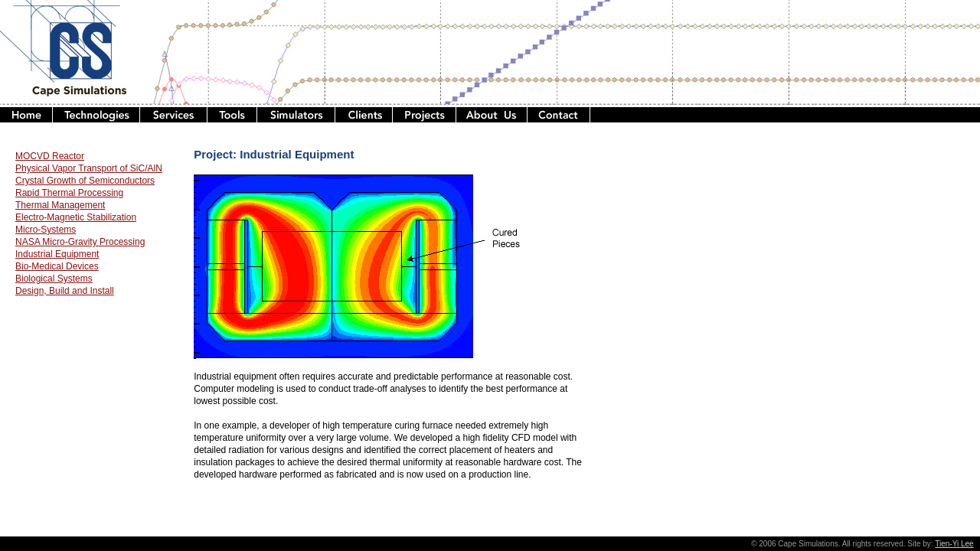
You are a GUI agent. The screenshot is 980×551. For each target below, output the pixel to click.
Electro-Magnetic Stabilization (76, 217)
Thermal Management (60, 205)
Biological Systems (54, 279)
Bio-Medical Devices (57, 266)
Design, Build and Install (65, 291)
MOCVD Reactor (50, 156)
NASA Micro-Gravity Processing (80, 242)
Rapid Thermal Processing (69, 193)
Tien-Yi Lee (954, 544)
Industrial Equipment (57, 254)
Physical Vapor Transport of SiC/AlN (89, 168)
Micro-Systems (46, 230)
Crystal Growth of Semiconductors (85, 181)
